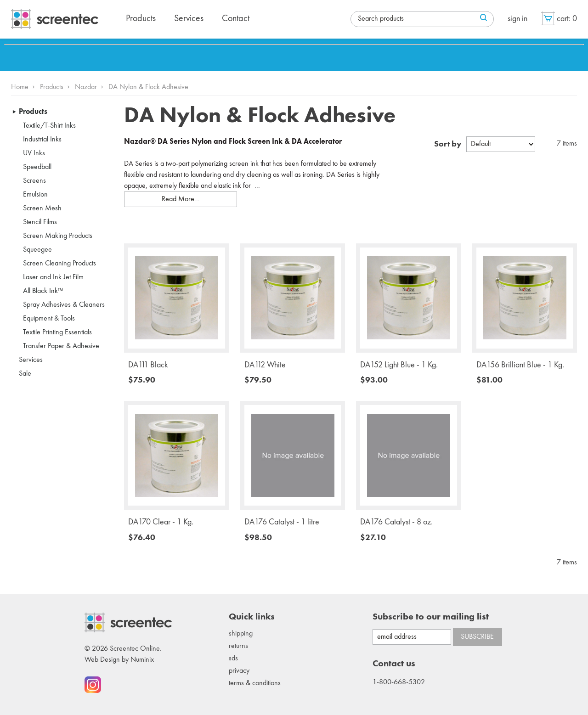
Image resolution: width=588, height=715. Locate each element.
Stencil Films (40, 222)
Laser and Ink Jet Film (53, 277)
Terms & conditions (255, 683)
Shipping (241, 634)
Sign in (517, 19)
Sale (25, 374)
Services (31, 360)
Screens (34, 181)
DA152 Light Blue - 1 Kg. (399, 365)
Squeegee (37, 250)
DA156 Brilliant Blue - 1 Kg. (520, 365)
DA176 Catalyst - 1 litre (282, 522)
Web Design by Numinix (119, 660)
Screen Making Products (58, 236)
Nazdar (86, 87)
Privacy (239, 671)
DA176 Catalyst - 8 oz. (396, 522)
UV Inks (34, 153)
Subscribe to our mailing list (431, 617)
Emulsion (35, 195)
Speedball (37, 167)
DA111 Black (148, 365)
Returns (238, 646)
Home (20, 87)
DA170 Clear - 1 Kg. (161, 522)
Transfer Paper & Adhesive (61, 346)
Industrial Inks (42, 140)
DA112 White (265, 365)
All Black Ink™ (43, 291)
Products (52, 87)
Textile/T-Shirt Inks (49, 126)
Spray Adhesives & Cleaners (64, 305)
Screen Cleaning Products (59, 264)
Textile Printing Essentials (57, 332)
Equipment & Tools (49, 319)
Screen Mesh (42, 208)
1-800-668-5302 (399, 682)
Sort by (448, 144)
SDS (233, 659)
